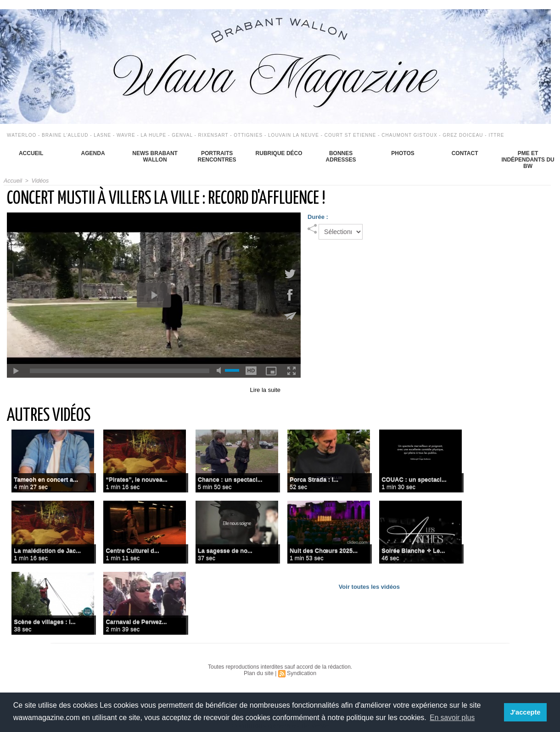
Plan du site (259, 673)
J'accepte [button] (526, 712)
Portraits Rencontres (217, 156)
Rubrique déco (279, 153)
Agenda (93, 153)
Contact (465, 153)
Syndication (301, 673)
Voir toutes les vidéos (369, 587)
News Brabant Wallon (155, 156)
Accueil (31, 153)
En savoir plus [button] (453, 718)
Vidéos (39, 181)
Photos (403, 153)
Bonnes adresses (341, 156)
